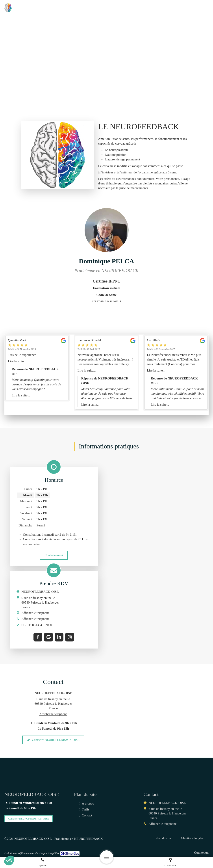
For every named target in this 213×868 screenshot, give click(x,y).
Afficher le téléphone (35, 613)
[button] (9, 861)
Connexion (201, 853)
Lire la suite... (17, 361)
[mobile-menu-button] (107, 857)
